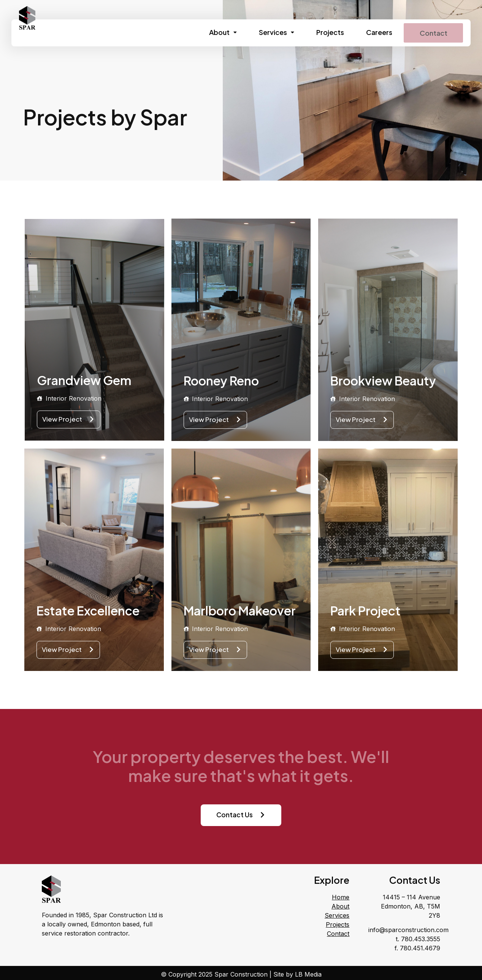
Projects (324, 32)
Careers (373, 32)
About (216, 32)
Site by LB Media (297, 974)
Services (270, 32)
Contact (430, 33)
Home (341, 897)
